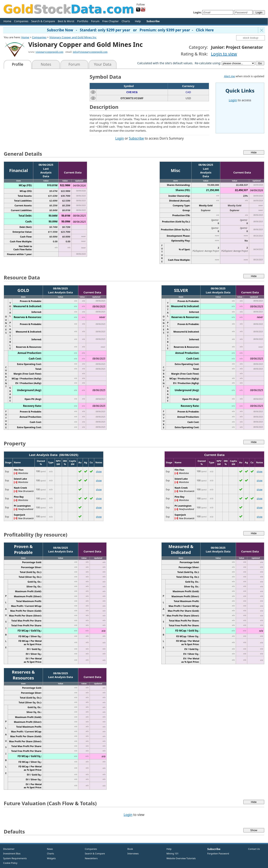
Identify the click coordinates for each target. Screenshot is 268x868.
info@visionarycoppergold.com (90, 52)
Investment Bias (12, 853)
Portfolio (83, 21)
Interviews (132, 853)
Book (129, 849)
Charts (126, 21)
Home (7, 21)
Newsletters (91, 858)
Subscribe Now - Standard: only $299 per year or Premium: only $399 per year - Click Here (130, 30)
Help (138, 21)
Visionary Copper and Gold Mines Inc (73, 37)
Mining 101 (173, 853)
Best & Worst (66, 21)
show (99, 471)
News (48, 849)
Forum (95, 21)
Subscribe (137, 138)
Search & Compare (43, 21)
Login (120, 138)
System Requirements (15, 858)
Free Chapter (110, 21)
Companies (21, 21)
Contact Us (254, 849)
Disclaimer (9, 849)
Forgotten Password (218, 853)
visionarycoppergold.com (49, 52)
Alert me (229, 76)
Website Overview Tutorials (181, 858)
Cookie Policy (10, 863)
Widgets (50, 858)
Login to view (224, 54)
